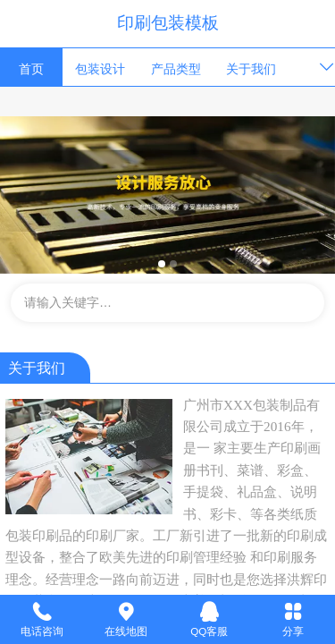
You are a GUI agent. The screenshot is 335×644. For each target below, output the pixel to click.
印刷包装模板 (168, 23)
